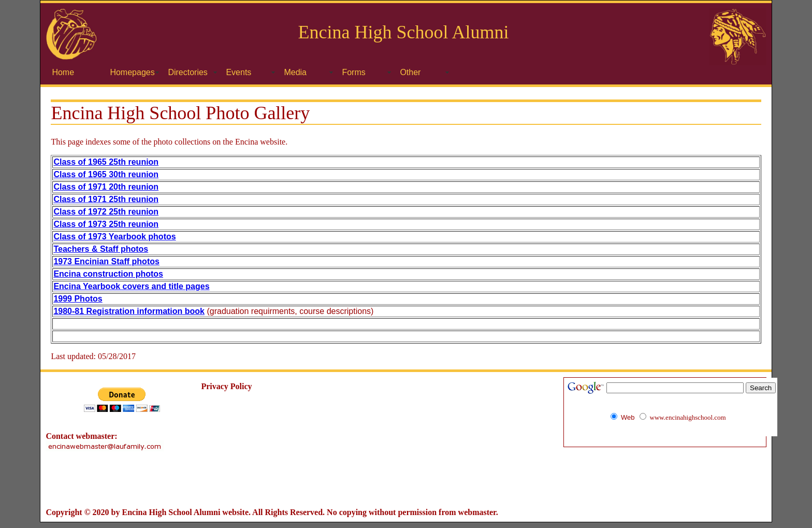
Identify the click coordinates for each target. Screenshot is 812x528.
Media (295, 72)
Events (238, 72)
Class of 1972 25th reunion (106, 212)
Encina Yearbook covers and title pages (131, 286)
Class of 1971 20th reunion (106, 187)
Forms (353, 72)
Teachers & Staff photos (101, 249)
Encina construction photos (108, 274)
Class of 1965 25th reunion (106, 162)
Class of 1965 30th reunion (106, 174)
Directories (187, 72)
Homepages (132, 72)
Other (410, 72)
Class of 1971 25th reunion (106, 199)
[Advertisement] (406, 480)
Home (63, 72)
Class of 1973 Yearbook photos (114, 237)
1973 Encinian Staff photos (106, 261)
